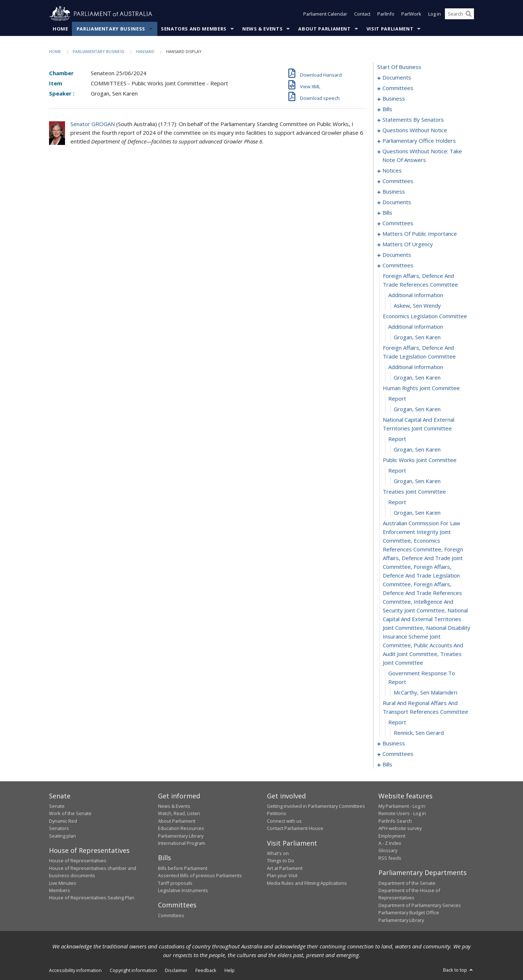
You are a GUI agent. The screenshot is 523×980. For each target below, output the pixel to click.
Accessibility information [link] (75, 970)
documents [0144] (397, 255)
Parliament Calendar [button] (325, 14)
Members (60, 890)
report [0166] (397, 502)
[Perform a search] (469, 14)
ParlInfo (386, 14)
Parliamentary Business (111, 29)
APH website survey (400, 828)
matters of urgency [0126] (408, 244)
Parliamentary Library (181, 836)
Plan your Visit (282, 875)
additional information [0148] (416, 295)
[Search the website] (459, 14)
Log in (435, 14)
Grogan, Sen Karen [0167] (417, 513)
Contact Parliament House (295, 828)
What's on (278, 853)
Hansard (145, 51)
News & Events (262, 29)
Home (60, 29)
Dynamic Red (63, 821)
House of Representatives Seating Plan (92, 898)
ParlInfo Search (395, 821)
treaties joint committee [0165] (414, 491)
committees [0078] (398, 181)
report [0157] (397, 398)
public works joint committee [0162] (420, 460)
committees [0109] (398, 223)
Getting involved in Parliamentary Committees (316, 806)
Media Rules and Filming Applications (307, 883)
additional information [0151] (416, 327)
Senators (59, 828)
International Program (182, 843)
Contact (362, 14)
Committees (171, 915)
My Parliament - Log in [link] (402, 806)
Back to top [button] (459, 970)
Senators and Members (194, 29)
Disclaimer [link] (176, 970)
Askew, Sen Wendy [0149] (417, 305)
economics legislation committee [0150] (425, 316)
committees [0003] (398, 88)
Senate (57, 806)
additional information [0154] (416, 367)
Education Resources (181, 828)
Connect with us (284, 821)
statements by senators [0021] (413, 120)
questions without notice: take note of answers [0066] (422, 155)
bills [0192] (387, 764)
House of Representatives (78, 860)
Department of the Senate (407, 883)
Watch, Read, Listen (179, 813)
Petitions (277, 813)
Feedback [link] (206, 970)
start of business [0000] (399, 67)
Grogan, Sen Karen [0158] (417, 409)
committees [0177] (398, 754)
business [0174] (394, 743)
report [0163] (397, 470)
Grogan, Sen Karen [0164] (417, 481)
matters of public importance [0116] (420, 234)
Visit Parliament (390, 29)
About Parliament (324, 29)
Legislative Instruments (183, 890)
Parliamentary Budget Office (409, 912)
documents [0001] (397, 77)
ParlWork (411, 14)
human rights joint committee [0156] (421, 388)
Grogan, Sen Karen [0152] (417, 337)
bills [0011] (387, 109)
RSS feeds (390, 858)
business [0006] (394, 98)
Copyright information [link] (133, 970)
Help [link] (230, 970)
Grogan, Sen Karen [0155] (417, 377)
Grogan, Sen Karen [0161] (417, 449)
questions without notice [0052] (415, 130)
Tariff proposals (175, 883)
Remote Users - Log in (402, 813)
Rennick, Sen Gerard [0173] (419, 733)
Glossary (388, 850)
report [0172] (397, 722)
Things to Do (281, 860)
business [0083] (394, 191)
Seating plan (62, 836)
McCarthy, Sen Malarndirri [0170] (425, 692)
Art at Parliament (285, 868)
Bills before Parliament (183, 868)
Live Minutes (63, 883)
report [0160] (397, 439)
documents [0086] (397, 202)
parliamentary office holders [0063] (419, 141)
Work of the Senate (70, 813)
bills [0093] (387, 212)
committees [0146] (398, 265)
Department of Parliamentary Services (420, 905)
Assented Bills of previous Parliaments (200, 875)
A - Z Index (390, 843)
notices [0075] (392, 170)
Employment (392, 836)
